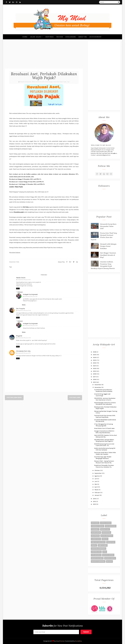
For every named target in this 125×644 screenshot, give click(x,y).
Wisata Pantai (110, 558)
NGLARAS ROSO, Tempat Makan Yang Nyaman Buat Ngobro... (104, 440)
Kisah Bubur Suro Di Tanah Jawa (104, 428)
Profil (94, 545)
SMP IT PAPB (103, 545)
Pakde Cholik (21, 278)
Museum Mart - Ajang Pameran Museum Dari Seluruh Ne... (104, 462)
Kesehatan (106, 533)
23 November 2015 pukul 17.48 (31, 326)
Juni (96, 481)
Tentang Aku (96, 552)
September (98, 473)
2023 (95, 360)
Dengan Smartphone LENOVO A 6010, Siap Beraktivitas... (104, 432)
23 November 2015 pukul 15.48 (24, 311)
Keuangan (50, 82)
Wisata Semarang (98, 561)
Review (60, 37)
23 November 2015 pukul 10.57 (24, 280)
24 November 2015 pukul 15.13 (24, 353)
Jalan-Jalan (35, 37)
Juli (96, 479)
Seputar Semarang (99, 549)
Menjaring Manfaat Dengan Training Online (106, 412)
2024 (95, 357)
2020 (95, 368)
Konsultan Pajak (58, 82)
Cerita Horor (106, 523)
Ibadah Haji (105, 529)
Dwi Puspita (20, 309)
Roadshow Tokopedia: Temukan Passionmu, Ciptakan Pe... (104, 466)
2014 (95, 499)
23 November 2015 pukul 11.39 (31, 297)
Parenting (111, 542)
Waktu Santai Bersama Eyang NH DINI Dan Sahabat (105, 449)
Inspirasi (50, 37)
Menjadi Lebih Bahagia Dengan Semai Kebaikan (108, 246)
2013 (95, 502)
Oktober (97, 470)
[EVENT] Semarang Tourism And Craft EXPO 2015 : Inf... (104, 445)
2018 (95, 374)
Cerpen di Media (98, 526)
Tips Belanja (96, 555)
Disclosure (71, 37)
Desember (98, 385)
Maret (97, 490)
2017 (95, 377)
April (96, 487)
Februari (97, 493)
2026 (95, 352)
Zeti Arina (26, 207)
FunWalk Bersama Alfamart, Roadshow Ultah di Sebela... (103, 391)
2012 (95, 504)
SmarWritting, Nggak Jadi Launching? (102, 395)
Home (25, 37)
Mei (96, 484)
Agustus (97, 476)
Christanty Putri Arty (23, 351)
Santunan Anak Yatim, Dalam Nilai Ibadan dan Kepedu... (105, 453)
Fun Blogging (111, 526)
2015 (95, 382)
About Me (83, 37)
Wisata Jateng (108, 555)
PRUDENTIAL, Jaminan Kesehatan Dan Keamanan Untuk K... (105, 399)
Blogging (95, 523)
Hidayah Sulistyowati (30, 294)
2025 (95, 355)
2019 (95, 371)
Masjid (105, 539)
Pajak (65, 82)
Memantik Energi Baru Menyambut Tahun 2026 (108, 226)
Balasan (20, 292)
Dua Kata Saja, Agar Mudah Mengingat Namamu (103, 458)
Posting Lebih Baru (14, 397)
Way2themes (60, 641)
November (98, 387)
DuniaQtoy (78, 641)
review (109, 561)
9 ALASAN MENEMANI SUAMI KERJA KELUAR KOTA (105, 421)
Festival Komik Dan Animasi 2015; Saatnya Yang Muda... (105, 416)
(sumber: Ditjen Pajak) (16, 187)
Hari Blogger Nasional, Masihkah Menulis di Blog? (108, 255)
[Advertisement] (44, 55)
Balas (18, 289)
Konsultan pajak (19, 212)
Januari (97, 495)
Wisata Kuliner (97, 558)
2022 (95, 363)
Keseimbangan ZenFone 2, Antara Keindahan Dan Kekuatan (105, 403)
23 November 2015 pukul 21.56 (24, 338)
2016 (95, 379)
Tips (68, 82)
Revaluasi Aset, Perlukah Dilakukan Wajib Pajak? (105, 408)
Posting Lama (75, 397)
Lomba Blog (96, 539)
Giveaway (95, 529)
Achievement (96, 37)
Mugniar (19, 336)
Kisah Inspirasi (107, 536)
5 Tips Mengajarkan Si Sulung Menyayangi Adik (104, 425)
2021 (95, 366)
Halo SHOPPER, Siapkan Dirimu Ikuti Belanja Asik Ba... (106, 436)
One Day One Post (98, 542)
